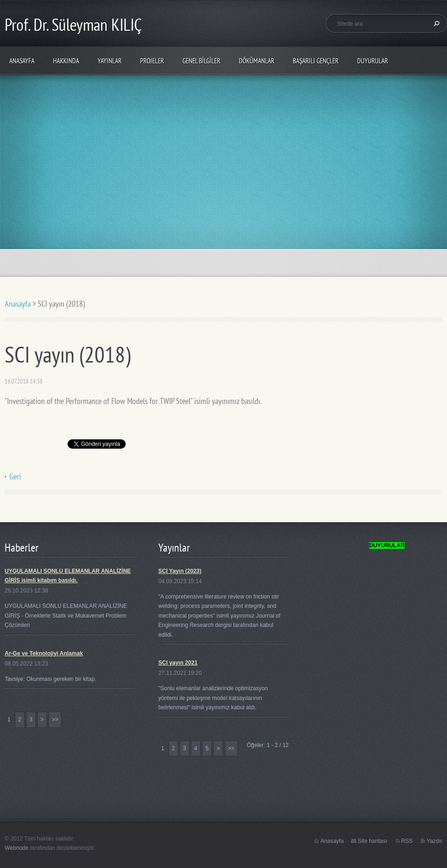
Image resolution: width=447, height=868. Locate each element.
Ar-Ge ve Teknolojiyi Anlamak (44, 653)
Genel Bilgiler (201, 61)
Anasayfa (22, 61)
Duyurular (372, 61)
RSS (407, 841)
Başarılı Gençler (316, 61)
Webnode (17, 848)
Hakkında (66, 61)
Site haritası (372, 841)
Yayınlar (110, 61)
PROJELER (152, 61)
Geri (15, 476)
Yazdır (434, 841)
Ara (435, 23)
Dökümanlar (257, 61)
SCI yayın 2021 (178, 663)
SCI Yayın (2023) (180, 571)
